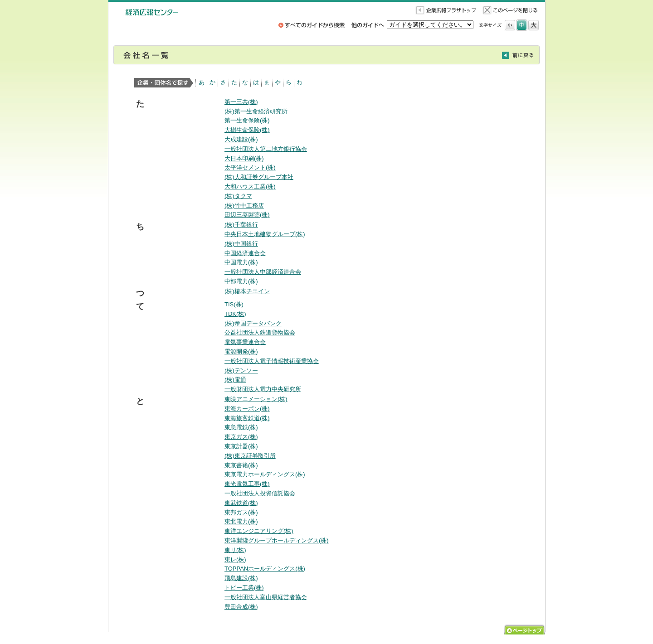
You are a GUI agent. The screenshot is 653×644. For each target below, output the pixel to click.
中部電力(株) (241, 281)
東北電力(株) (241, 521)
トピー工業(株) (244, 588)
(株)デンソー (241, 370)
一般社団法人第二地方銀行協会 (266, 149)
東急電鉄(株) (241, 427)
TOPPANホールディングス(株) (265, 569)
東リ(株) (235, 550)
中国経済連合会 (245, 253)
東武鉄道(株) (241, 503)
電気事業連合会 (245, 342)
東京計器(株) (241, 446)
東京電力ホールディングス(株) (265, 474)
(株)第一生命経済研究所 (256, 111)
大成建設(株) (241, 139)
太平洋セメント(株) (250, 167)
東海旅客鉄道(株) (247, 418)
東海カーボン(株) (247, 409)
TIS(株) (234, 304)
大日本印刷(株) (244, 158)
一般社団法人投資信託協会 (260, 493)
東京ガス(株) (241, 437)
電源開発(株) (241, 351)
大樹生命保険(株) (247, 130)
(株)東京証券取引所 (250, 456)
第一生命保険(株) (247, 120)
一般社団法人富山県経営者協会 (266, 597)
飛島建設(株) (241, 578)
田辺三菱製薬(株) (247, 215)
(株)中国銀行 (241, 244)
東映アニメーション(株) (256, 399)
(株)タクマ (238, 196)
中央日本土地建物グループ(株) (265, 234)
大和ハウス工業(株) (250, 186)
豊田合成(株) (241, 607)
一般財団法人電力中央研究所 (263, 389)
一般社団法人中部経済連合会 (263, 272)
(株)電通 (235, 380)
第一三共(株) (241, 102)
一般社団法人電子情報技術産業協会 (272, 361)
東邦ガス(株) (241, 512)
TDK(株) (235, 314)
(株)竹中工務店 (244, 206)
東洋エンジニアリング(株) (259, 531)
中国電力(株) (241, 262)
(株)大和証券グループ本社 (259, 177)
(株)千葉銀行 (241, 225)
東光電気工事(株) (247, 484)
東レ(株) (235, 559)
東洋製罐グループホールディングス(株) (277, 540)
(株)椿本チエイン (247, 291)
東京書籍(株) (241, 465)
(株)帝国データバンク (253, 323)
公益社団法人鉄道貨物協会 (260, 332)
